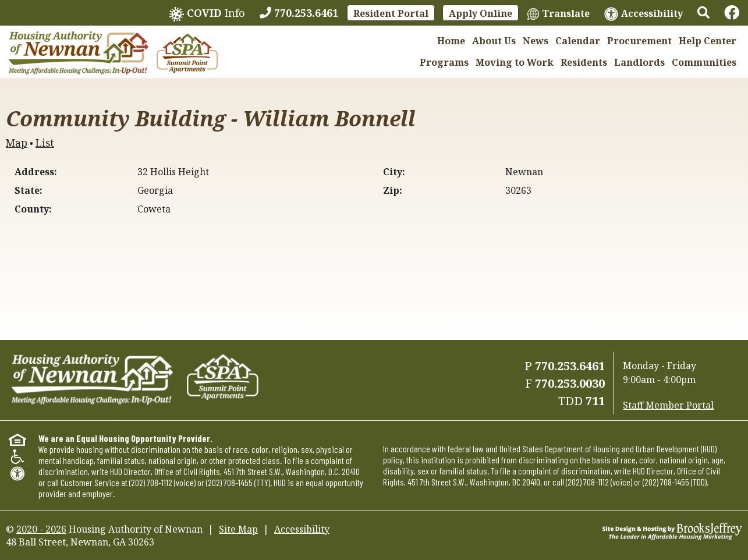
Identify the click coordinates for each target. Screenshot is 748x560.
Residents (584, 62)
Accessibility (302, 529)
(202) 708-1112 (151, 482)
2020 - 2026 (41, 529)
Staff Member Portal (668, 405)
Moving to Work (515, 62)
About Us (494, 41)
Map (17, 143)
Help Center (708, 41)
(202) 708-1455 (229, 482)
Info (207, 14)
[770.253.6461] (299, 13)
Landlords (639, 62)
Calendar (578, 41)
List (45, 143)
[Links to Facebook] (732, 13)
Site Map (238, 529)
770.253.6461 (570, 366)
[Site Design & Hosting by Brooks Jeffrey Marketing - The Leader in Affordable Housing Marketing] (672, 530)
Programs (444, 62)
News (536, 41)
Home (451, 41)
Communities (704, 62)
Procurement (639, 41)
